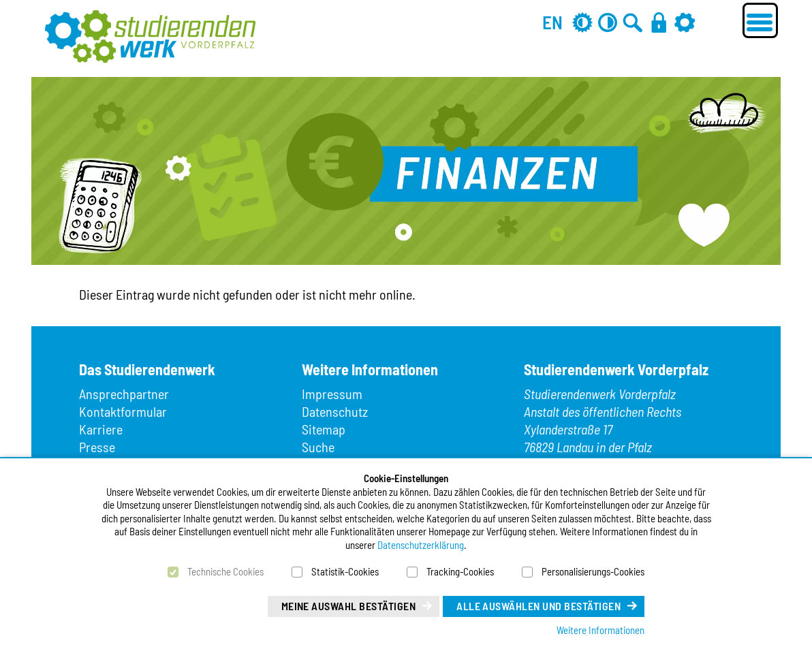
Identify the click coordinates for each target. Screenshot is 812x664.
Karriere (101, 429)
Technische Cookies (225, 571)
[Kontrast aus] (608, 22)
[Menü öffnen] (760, 20)
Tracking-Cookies (460, 571)
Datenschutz (335, 411)
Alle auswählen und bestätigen (538, 606)
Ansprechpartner (124, 394)
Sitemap (324, 429)
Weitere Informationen (600, 630)
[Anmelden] (659, 22)
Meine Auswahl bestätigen (349, 606)
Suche (318, 447)
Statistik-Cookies (345, 571)
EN (552, 22)
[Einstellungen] (685, 22)
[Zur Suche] (633, 22)
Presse (97, 447)
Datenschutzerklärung (421, 545)
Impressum (332, 394)
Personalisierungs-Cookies (593, 571)
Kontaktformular (123, 411)
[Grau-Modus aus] (582, 22)
